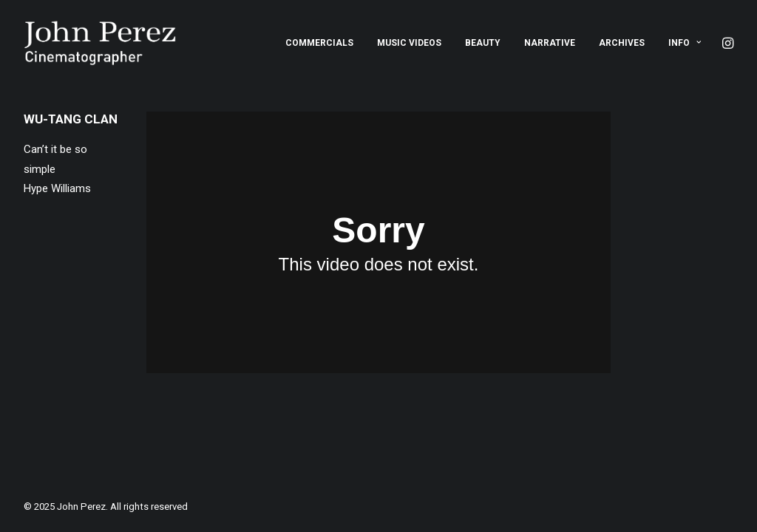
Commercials (319, 43)
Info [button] (685, 43)
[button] (727, 43)
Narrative (550, 43)
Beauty (483, 43)
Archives (622, 43)
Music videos (409, 43)
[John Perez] (100, 43)
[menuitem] (319, 43)
